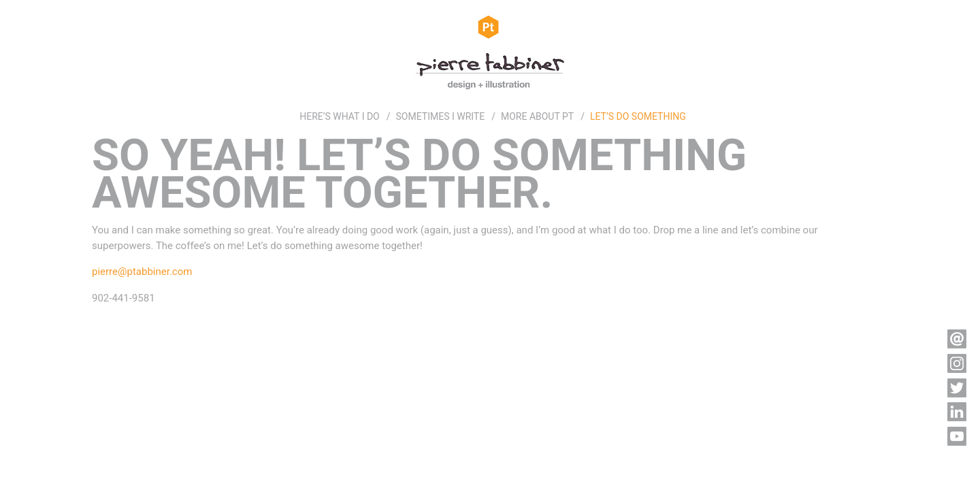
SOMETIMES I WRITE (441, 116)
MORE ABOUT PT (537, 116)
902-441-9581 (124, 298)
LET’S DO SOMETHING (638, 116)
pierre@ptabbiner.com (142, 272)
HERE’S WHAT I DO (340, 116)
